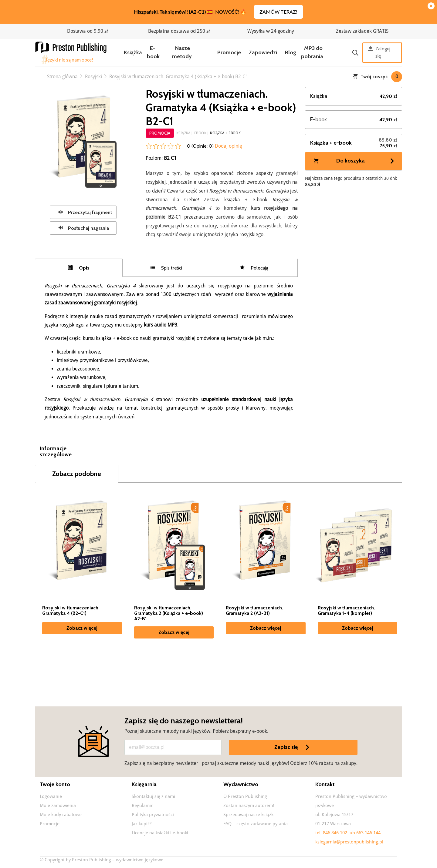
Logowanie (51, 796)
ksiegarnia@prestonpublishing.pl (349, 842)
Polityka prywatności (153, 815)
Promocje (229, 52)
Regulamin (143, 806)
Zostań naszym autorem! (249, 806)
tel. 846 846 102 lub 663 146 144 (348, 833)
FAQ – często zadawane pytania (256, 824)
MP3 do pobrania (312, 52)
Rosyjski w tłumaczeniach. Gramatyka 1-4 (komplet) (346, 611)
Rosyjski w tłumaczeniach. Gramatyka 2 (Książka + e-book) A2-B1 (169, 613)
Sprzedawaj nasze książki (249, 815)
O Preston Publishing (245, 796)
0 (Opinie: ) (200, 146)
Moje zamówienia (58, 806)
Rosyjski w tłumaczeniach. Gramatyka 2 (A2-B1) (254, 611)
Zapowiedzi (263, 52)
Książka (133, 52)
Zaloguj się (379, 52)
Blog (291, 52)
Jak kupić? (142, 824)
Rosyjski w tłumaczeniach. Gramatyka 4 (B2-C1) (71, 611)
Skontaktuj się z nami (153, 796)
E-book (153, 52)
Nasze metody (182, 52)
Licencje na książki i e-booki (160, 833)
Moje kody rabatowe (61, 815)
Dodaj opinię (228, 146)
